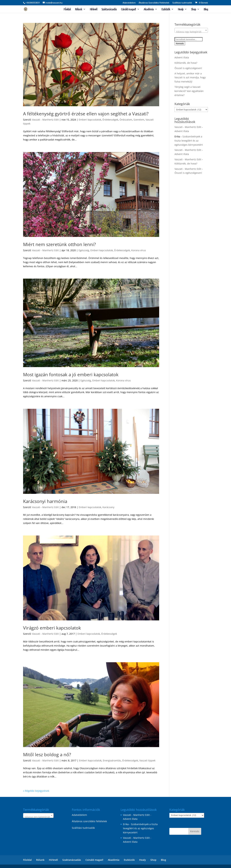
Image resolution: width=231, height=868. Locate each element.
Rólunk (78, 9)
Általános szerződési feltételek (89, 821)
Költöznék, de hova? (186, 63)
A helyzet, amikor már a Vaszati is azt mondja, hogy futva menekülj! (190, 78)
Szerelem (139, 120)
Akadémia (149, 9)
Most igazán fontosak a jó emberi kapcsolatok (71, 375)
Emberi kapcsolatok (90, 120)
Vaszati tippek (147, 760)
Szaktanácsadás (109, 9)
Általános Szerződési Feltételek (154, 3)
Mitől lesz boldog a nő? (47, 755)
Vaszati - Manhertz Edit (45, 120)
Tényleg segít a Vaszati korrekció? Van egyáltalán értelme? (189, 91)
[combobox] (191, 30)
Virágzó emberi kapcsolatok (52, 628)
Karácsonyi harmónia (45, 501)
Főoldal (67, 9)
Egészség (84, 250)
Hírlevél (93, 9)
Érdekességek (110, 120)
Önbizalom (126, 120)
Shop (193, 9)
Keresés (180, 43)
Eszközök (166, 9)
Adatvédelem (129, 3)
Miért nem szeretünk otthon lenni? (59, 244)
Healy (181, 9)
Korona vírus (139, 250)
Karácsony (108, 507)
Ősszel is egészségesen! (188, 68)
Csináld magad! (128, 9)
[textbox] (191, 32)
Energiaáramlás (112, 760)
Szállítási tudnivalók (182, 3)
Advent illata (182, 57)
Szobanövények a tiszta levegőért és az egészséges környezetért (189, 141)
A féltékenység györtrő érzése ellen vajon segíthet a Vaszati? (86, 114)
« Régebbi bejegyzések (36, 791)
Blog (206, 9)
